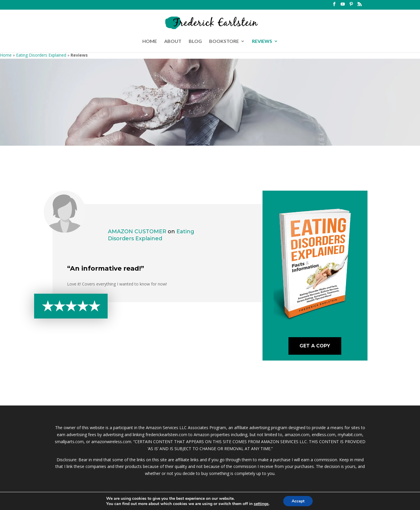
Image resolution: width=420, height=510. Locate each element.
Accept (298, 501)
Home (6, 55)
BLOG (195, 41)
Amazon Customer (137, 231)
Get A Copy (315, 346)
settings (261, 504)
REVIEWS (262, 41)
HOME (150, 41)
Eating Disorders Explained (41, 55)
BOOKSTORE (224, 41)
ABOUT (173, 41)
